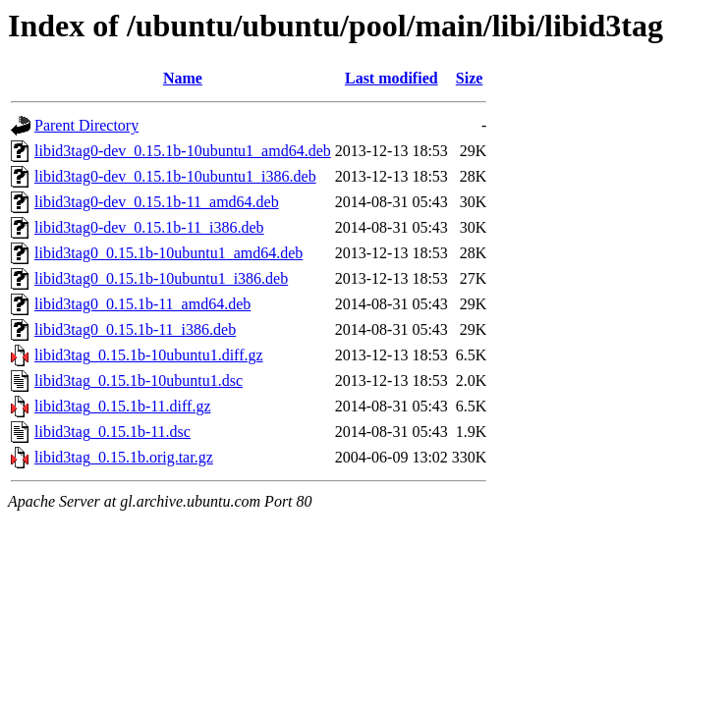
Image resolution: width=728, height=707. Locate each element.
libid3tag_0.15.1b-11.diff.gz (123, 406)
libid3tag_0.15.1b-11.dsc (112, 432)
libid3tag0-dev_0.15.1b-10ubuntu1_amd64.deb (183, 151)
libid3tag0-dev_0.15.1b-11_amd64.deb (157, 202)
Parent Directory (86, 125)
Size (470, 78)
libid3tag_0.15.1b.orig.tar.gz (124, 457)
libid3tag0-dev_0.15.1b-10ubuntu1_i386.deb (175, 176)
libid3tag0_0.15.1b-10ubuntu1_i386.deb (161, 278)
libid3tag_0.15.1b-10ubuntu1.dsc (139, 381)
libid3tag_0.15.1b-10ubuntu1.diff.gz (149, 355)
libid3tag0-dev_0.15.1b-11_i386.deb (149, 227)
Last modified (392, 78)
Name (183, 78)
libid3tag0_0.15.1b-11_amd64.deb (142, 304)
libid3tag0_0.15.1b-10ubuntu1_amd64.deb (168, 253)
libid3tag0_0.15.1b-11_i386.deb (135, 329)
